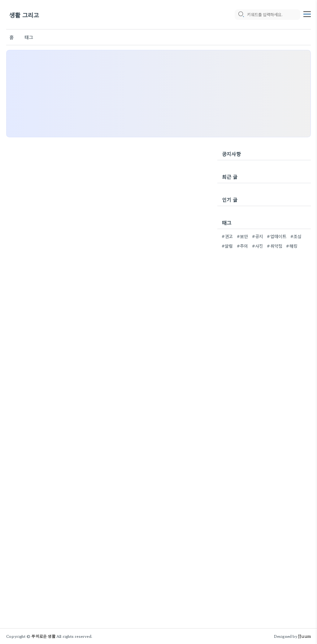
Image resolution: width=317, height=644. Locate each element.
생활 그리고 (24, 15)
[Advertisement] (158, 94)
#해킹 (292, 246)
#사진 (258, 246)
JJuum (304, 636)
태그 (29, 37)
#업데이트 (277, 236)
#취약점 (275, 246)
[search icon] (241, 15)
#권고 (227, 236)
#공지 (258, 236)
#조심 (296, 236)
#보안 (243, 236)
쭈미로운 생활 (43, 636)
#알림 (227, 246)
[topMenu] (307, 13)
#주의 (243, 246)
